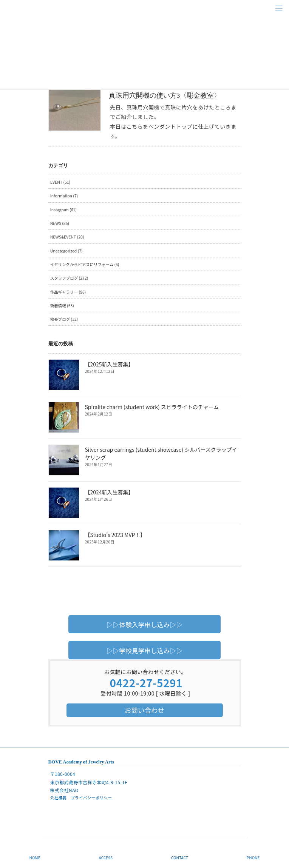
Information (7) (64, 196)
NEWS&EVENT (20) (67, 237)
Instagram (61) (63, 210)
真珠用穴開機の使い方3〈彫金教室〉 (165, 95)
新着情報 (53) (62, 305)
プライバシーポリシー (91, 798)
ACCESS (106, 858)
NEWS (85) (60, 223)
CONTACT (180, 858)
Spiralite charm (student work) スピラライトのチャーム (152, 407)
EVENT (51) (60, 182)
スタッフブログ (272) (69, 278)
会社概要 (59, 798)
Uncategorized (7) (66, 251)
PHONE (253, 858)
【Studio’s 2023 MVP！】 (115, 535)
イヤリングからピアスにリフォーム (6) (85, 264)
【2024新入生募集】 (109, 492)
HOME (35, 858)
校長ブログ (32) (64, 319)
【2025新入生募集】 (109, 364)
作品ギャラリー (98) (68, 292)
